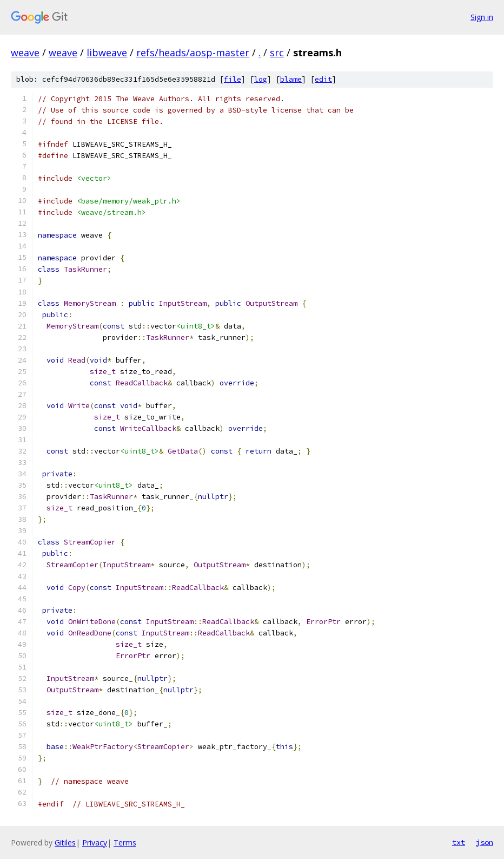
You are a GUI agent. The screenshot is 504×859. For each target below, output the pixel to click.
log (261, 79)
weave (25, 53)
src (277, 53)
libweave (107, 53)
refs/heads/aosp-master (193, 53)
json (485, 842)
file (233, 79)
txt (459, 842)
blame (291, 79)
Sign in (482, 17)
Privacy (95, 842)
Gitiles (65, 842)
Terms (125, 842)
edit (323, 79)
